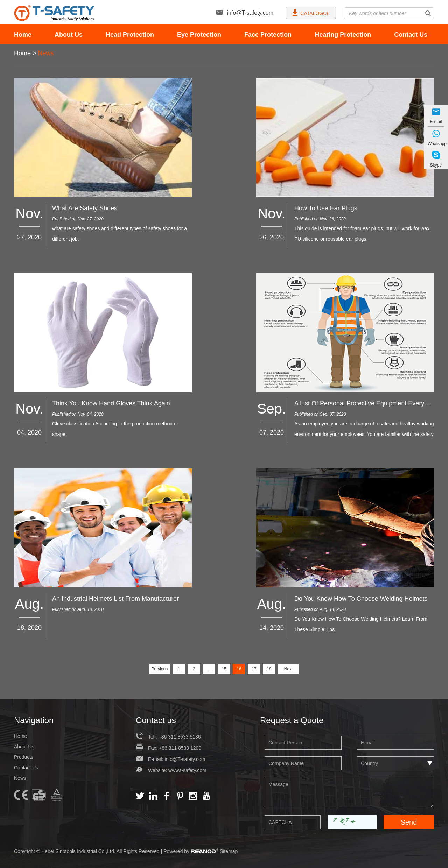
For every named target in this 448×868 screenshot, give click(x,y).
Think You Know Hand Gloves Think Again (111, 403)
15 (224, 669)
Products (24, 757)
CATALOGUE (311, 12)
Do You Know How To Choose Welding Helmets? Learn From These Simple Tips (361, 624)
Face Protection (268, 35)
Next (289, 669)
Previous (160, 669)
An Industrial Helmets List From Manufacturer (115, 599)
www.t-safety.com (187, 770)
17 (254, 669)
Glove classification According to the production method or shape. (115, 429)
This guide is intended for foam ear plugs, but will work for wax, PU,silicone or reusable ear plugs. (363, 234)
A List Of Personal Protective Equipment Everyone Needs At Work (364, 403)
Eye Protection (199, 35)
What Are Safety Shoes (85, 208)
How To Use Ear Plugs (326, 208)
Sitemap (229, 851)
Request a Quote (292, 720)
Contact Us (411, 35)
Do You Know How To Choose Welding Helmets (361, 599)
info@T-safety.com (245, 13)
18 (269, 669)
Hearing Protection (343, 35)
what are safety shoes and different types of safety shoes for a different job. (120, 234)
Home (23, 35)
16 (239, 669)
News (46, 53)
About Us (69, 35)
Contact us (156, 720)
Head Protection (130, 35)
